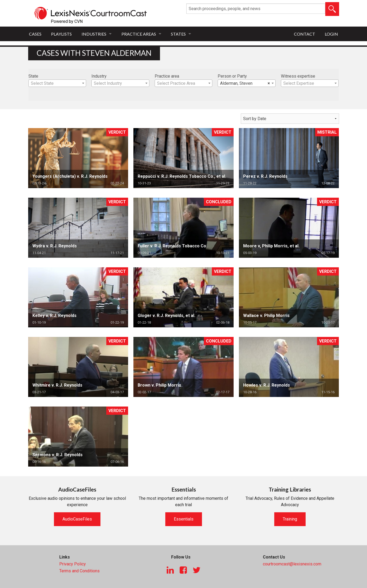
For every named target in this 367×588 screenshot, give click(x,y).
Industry (99, 76)
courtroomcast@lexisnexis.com (292, 564)
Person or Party (232, 76)
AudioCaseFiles (77, 519)
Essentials (184, 519)
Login (331, 34)
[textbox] (57, 83)
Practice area (167, 76)
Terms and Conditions (79, 571)
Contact (305, 34)
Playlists (61, 34)
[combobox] (57, 83)
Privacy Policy (73, 564)
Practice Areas (139, 34)
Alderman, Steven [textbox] (245, 83)
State (33, 76)
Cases (35, 34)
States (178, 34)
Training (290, 519)
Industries (94, 34)
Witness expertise (298, 76)
